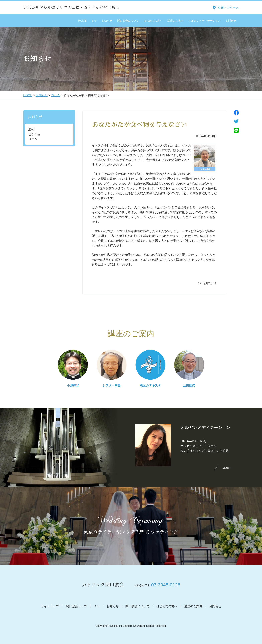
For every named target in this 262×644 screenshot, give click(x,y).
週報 (31, 129)
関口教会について (128, 21)
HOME (82, 21)
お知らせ (107, 21)
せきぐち (34, 134)
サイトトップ (50, 606)
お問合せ (231, 21)
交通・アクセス (228, 8)
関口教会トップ (76, 606)
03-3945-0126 (166, 585)
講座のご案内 (175, 21)
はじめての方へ (153, 21)
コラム (56, 95)
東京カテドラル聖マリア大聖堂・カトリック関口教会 (71, 8)
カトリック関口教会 (103, 585)
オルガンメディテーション (205, 21)
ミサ (94, 21)
